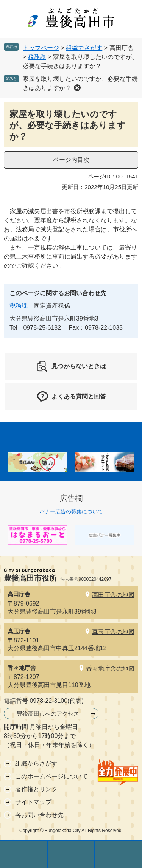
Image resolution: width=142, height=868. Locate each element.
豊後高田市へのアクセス (48, 714)
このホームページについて (51, 776)
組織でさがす (84, 48)
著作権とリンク (36, 789)
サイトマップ (33, 802)
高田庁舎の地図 (113, 595)
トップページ (41, 48)
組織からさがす (36, 763)
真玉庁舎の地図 (113, 632)
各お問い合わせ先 (39, 815)
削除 (77, 88)
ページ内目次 (71, 160)
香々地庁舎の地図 (110, 669)
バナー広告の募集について (71, 511)
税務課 (37, 57)
